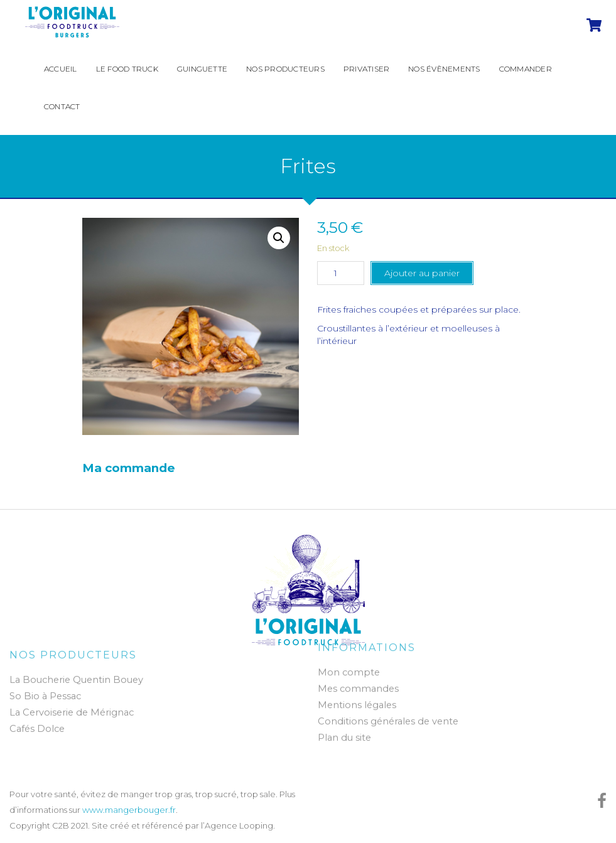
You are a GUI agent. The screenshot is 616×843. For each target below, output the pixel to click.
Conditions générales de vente (388, 718)
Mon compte (349, 669)
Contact (62, 106)
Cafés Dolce (37, 733)
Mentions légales (357, 702)
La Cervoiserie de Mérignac (72, 716)
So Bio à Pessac (45, 700)
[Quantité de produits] (341, 273)
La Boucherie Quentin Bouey (76, 684)
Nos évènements (444, 69)
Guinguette (202, 69)
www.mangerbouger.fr (129, 810)
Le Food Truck (127, 69)
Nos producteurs (285, 69)
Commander (526, 69)
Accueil (61, 69)
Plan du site (344, 734)
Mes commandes (358, 685)
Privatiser (366, 69)
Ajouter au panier (422, 273)
